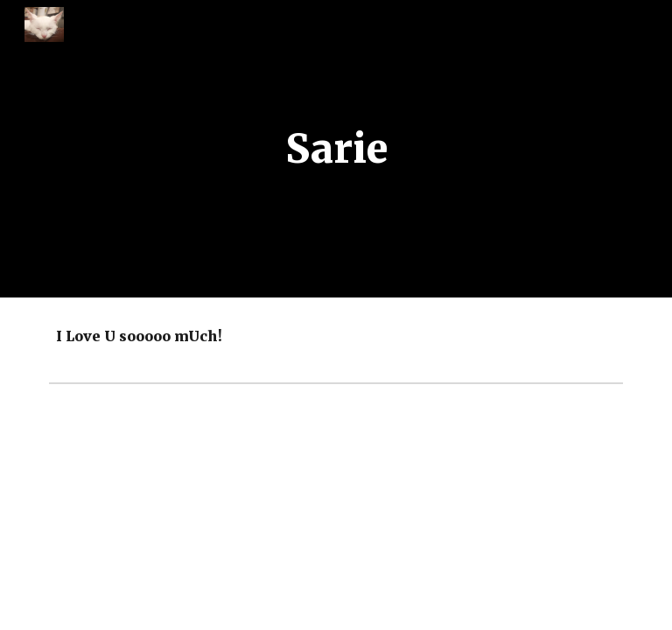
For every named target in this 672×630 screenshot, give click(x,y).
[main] (336, 149)
